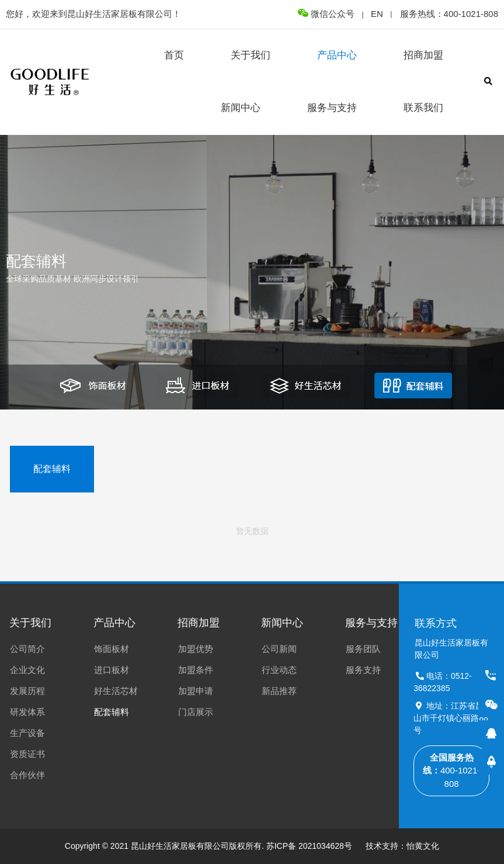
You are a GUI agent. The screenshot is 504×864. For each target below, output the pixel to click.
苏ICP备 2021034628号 (309, 846)
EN (377, 14)
